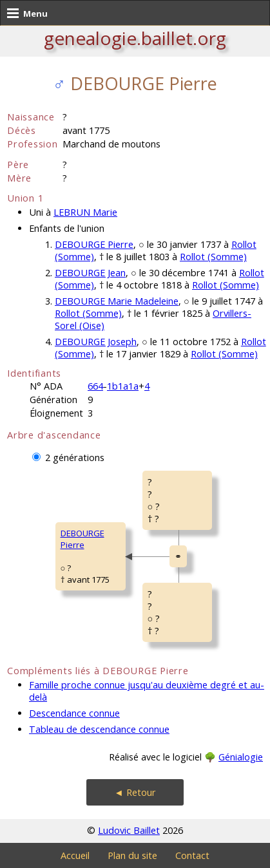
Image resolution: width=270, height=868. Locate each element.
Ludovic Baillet (129, 830)
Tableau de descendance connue (99, 729)
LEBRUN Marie (85, 212)
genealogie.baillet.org (135, 38)
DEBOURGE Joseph (96, 342)
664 (95, 386)
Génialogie (241, 757)
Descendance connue (74, 713)
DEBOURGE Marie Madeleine (117, 301)
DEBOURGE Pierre (94, 244)
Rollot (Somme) (213, 257)
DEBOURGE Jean (90, 273)
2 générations (75, 458)
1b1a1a (123, 386)
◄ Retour (135, 792)
